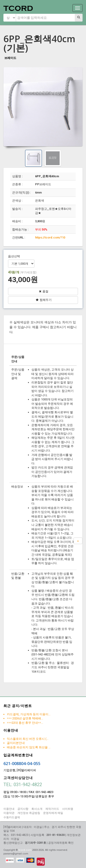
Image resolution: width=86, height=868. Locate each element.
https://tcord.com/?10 (50, 237)
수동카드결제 (12, 817)
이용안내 (9, 809)
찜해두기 (44, 300)
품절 (44, 291)
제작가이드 (52, 809)
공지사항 (23, 809)
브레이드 (10, 58)
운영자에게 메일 (53, 813)
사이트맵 (68, 809)
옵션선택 (14, 256)
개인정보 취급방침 (29, 813)
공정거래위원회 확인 (61, 843)
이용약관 (9, 813)
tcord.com (25, 850)
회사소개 (37, 809)
